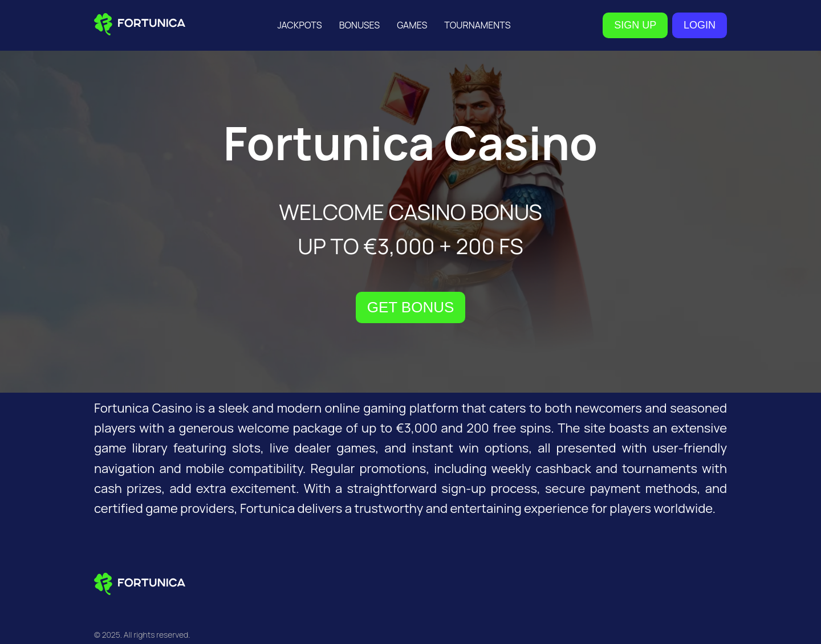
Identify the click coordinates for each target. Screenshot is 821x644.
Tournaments (477, 25)
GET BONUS (411, 307)
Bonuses (360, 25)
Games (412, 25)
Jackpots (299, 25)
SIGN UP (635, 25)
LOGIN (700, 25)
